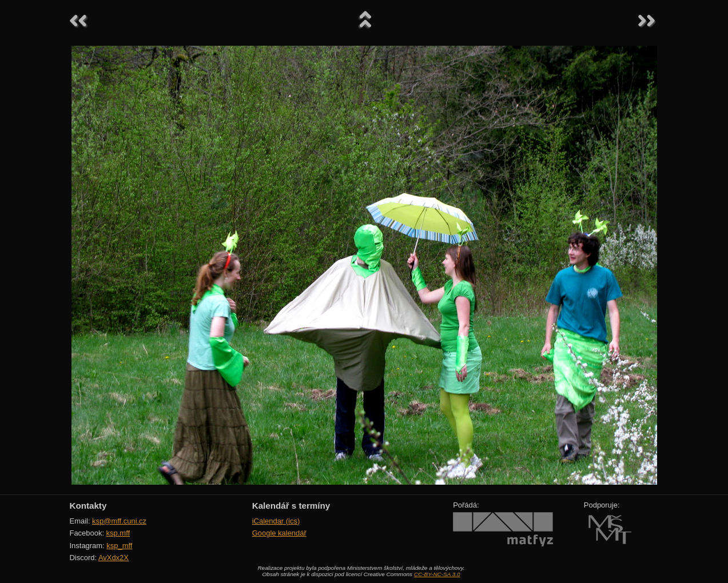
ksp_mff (119, 546)
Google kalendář (279, 533)
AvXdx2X (114, 558)
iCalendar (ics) (276, 521)
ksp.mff (118, 533)
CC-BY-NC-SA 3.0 (437, 574)
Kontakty (88, 506)
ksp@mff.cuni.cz (119, 521)
